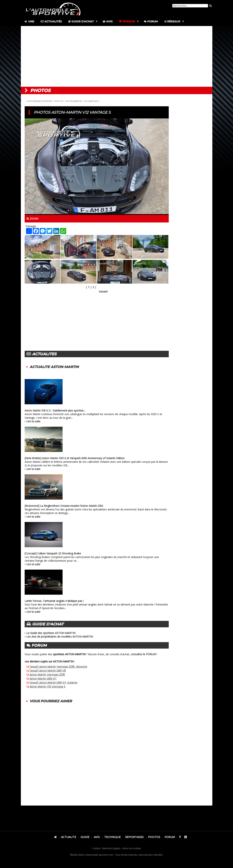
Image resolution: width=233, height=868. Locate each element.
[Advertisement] (117, 56)
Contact (96, 848)
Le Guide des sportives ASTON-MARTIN (51, 633)
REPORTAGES (134, 837)
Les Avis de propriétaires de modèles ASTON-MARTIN (60, 637)
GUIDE (85, 837)
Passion (127, 21)
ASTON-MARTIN (74, 101)
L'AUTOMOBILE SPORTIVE (39, 101)
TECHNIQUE (112, 837)
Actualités (51, 21)
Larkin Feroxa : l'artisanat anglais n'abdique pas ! (54, 601)
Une (29, 21)
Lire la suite (33, 421)
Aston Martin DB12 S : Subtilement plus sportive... (55, 410)
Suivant (103, 291)
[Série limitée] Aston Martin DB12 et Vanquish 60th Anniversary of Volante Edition (75, 458)
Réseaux (172, 21)
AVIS (97, 837)
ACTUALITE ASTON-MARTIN (54, 367)
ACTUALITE (69, 837)
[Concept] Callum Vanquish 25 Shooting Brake (53, 553)
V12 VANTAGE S (92, 101)
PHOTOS (59, 101)
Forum (151, 21)
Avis (108, 21)
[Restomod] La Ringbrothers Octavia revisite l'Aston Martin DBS (64, 506)
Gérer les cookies (132, 848)
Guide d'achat (81, 21)
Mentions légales (111, 848)
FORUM (170, 837)
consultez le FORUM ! (144, 654)
